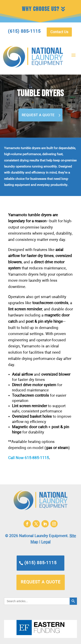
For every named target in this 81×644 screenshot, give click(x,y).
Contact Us (59, 32)
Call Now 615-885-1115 (29, 458)
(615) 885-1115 (40, 563)
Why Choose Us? (41, 9)
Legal (46, 542)
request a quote (41, 582)
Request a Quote (38, 115)
